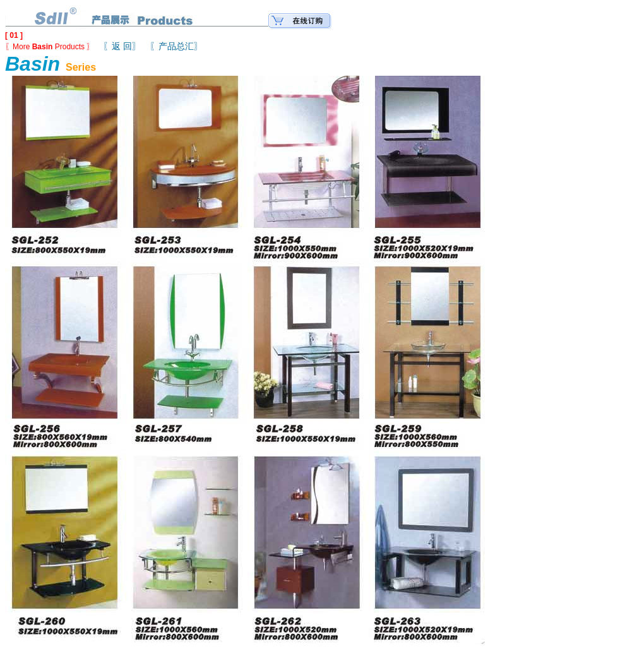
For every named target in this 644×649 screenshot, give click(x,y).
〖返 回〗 (122, 46)
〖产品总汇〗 (176, 46)
